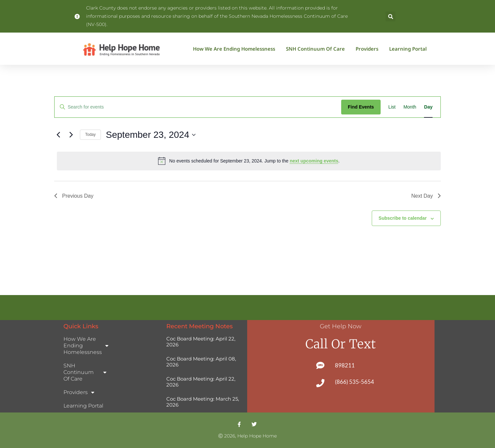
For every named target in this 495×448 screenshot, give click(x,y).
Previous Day (74, 196)
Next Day (426, 196)
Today (90, 135)
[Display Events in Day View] (428, 107)
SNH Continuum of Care (317, 49)
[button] (390, 16)
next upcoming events (314, 161)
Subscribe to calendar (403, 218)
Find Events (361, 107)
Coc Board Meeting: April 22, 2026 (201, 342)
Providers (369, 49)
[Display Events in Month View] (410, 107)
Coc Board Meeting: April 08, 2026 (201, 362)
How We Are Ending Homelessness (236, 49)
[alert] (249, 161)
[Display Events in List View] (392, 107)
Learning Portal (408, 49)
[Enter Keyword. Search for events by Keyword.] (198, 107)
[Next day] (71, 135)
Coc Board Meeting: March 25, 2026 (203, 402)
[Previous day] (58, 135)
